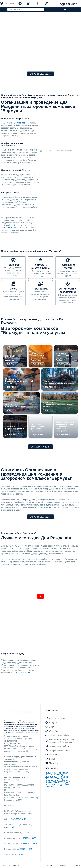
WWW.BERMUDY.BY (18, 819)
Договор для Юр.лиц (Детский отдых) (57, 778)
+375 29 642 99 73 (30, 844)
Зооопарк (11, 427)
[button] (65, 10)
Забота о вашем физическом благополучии (37, 429)
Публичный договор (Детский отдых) (57, 774)
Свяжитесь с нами (45, 507)
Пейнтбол (11, 379)
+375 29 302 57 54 (26, 849)
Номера (10, 356)
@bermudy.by (10, 827)
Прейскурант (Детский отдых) (57, 786)
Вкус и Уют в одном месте (16, 407)
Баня (33, 354)
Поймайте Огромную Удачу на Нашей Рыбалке (65, 358)
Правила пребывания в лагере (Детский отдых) (58, 782)
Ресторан (23, 202)
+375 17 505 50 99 (19, 855)
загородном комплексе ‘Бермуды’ (17, 226)
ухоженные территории (17, 123)
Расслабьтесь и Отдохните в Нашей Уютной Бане (39, 358)
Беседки (48, 381)
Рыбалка (61, 354)
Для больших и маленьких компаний (59, 383)
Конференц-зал (65, 422)
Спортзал (36, 424)
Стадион (48, 402)
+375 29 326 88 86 (29, 838)
